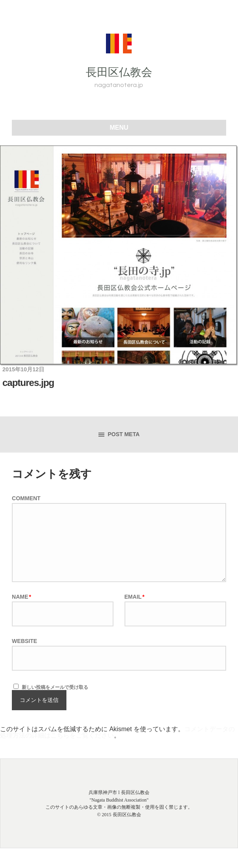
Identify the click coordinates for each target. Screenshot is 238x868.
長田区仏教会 (119, 72)
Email (135, 597)
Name (22, 597)
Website (25, 641)
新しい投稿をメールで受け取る (55, 687)
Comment (26, 498)
